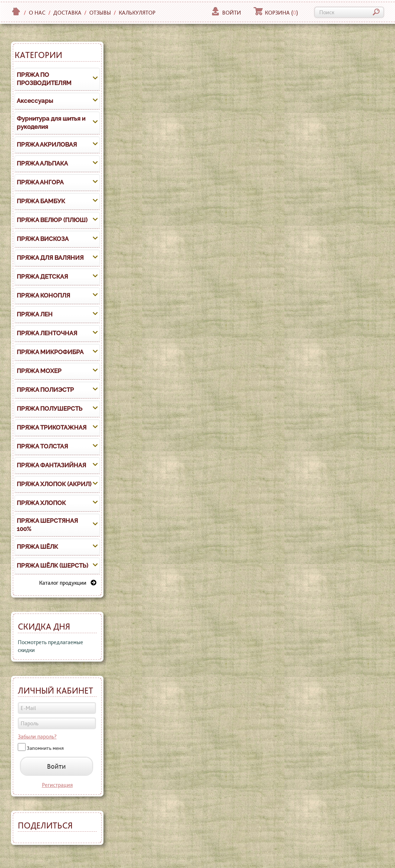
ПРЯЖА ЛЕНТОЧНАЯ (47, 333)
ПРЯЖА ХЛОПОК (41, 503)
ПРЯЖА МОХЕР (39, 371)
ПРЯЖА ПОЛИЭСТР (45, 390)
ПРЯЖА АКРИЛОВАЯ (47, 144)
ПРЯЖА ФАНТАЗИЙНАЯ (51, 465)
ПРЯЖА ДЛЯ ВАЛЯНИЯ (50, 258)
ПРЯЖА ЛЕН (35, 314)
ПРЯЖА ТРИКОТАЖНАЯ (52, 427)
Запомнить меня (45, 748)
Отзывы (100, 13)
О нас (37, 13)
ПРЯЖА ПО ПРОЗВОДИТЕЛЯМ (44, 79)
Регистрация (57, 785)
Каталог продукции (68, 583)
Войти (226, 13)
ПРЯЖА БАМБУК (41, 201)
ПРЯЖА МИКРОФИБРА (50, 352)
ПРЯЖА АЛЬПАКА (42, 163)
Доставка (67, 13)
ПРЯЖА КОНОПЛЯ (43, 295)
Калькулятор (137, 13)
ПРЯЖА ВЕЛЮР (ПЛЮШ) (52, 220)
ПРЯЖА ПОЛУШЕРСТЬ (50, 409)
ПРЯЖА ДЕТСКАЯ (42, 277)
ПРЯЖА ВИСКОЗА (43, 239)
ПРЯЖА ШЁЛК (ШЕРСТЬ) (52, 565)
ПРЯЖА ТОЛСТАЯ (42, 446)
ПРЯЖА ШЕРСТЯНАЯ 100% (47, 525)
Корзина (276, 13)
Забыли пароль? (37, 737)
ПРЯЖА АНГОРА (40, 182)
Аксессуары (35, 101)
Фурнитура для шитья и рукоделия (51, 123)
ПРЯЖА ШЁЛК (37, 547)
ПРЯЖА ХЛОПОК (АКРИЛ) (54, 484)
